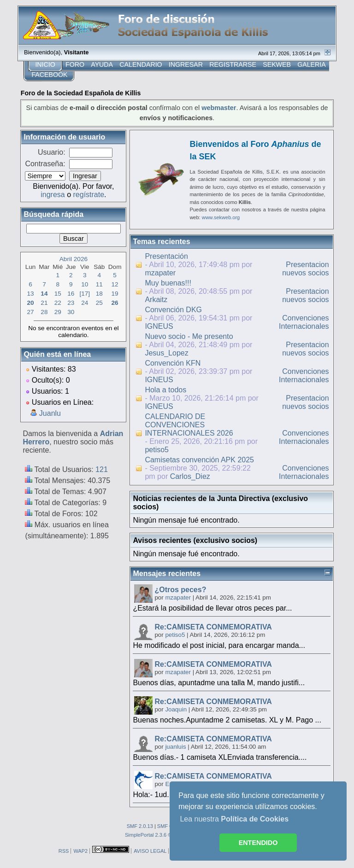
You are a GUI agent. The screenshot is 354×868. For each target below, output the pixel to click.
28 (44, 312)
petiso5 (157, 450)
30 (71, 312)
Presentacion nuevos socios (305, 269)
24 (85, 303)
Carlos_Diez (190, 476)
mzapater (160, 273)
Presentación (166, 256)
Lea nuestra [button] (234, 819)
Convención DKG (173, 310)
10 (85, 284)
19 (115, 294)
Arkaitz (156, 300)
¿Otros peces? (180, 590)
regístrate (89, 195)
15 (58, 294)
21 (44, 303)
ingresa (53, 195)
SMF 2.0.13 (140, 826)
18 (99, 294)
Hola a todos (165, 390)
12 (115, 284)
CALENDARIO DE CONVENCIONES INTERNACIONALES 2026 (189, 425)
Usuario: (52, 152)
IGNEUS (159, 326)
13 (31, 294)
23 (71, 303)
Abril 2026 (74, 259)
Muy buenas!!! (168, 283)
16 (71, 294)
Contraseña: (45, 164)
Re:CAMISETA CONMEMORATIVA (213, 627)
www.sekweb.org (221, 217)
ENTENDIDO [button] (258, 843)
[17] (85, 294)
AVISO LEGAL (150, 851)
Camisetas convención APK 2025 (199, 460)
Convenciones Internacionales (304, 322)
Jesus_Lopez (166, 353)
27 (31, 312)
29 (58, 312)
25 (99, 303)
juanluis (175, 747)
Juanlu (50, 413)
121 (102, 469)
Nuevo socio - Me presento (189, 336)
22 (58, 303)
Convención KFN (173, 363)
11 (99, 284)
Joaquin (176, 709)
